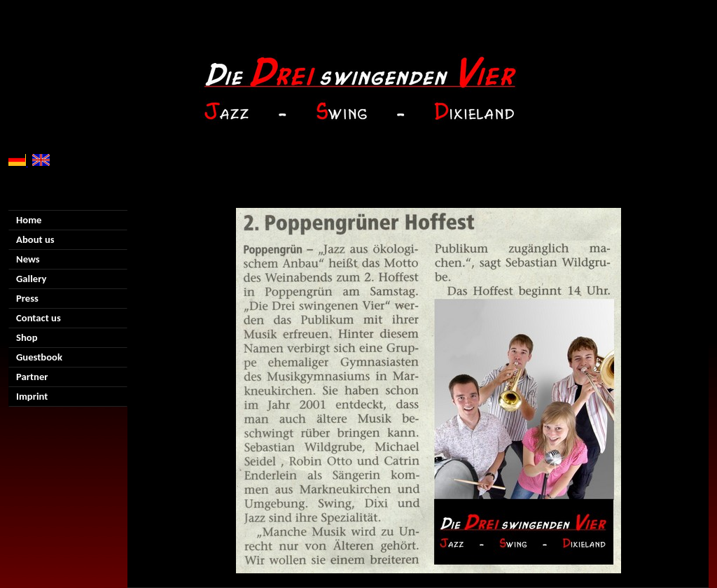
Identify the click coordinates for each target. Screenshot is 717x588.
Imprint (32, 396)
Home (29, 220)
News (28, 259)
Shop (27, 337)
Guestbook (39, 357)
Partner (32, 377)
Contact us (39, 318)
